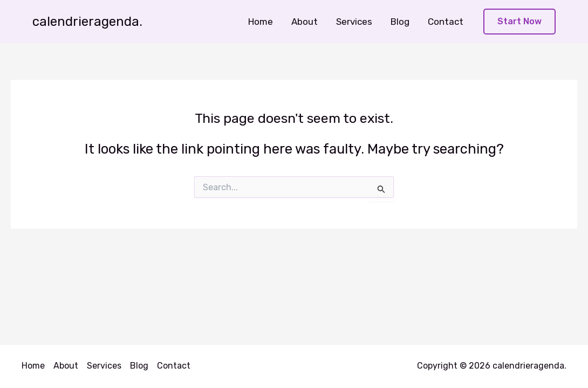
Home (261, 22)
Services (354, 22)
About (305, 22)
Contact (446, 22)
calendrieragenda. (87, 22)
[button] (519, 22)
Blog (400, 22)
